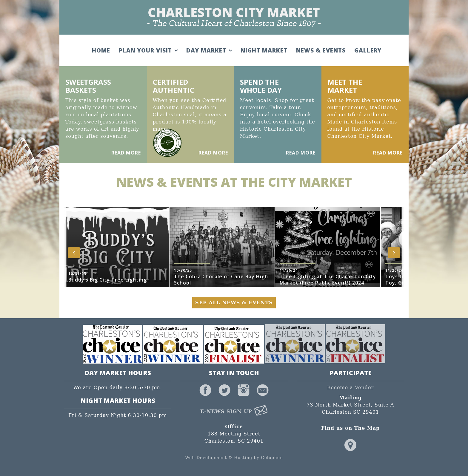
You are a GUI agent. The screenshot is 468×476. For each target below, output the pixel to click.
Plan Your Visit (148, 50)
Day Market (209, 50)
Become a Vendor (351, 388)
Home (101, 50)
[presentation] (74, 253)
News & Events (321, 50)
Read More (126, 153)
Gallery (368, 50)
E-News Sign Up (234, 411)
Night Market (264, 50)
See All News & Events (234, 303)
